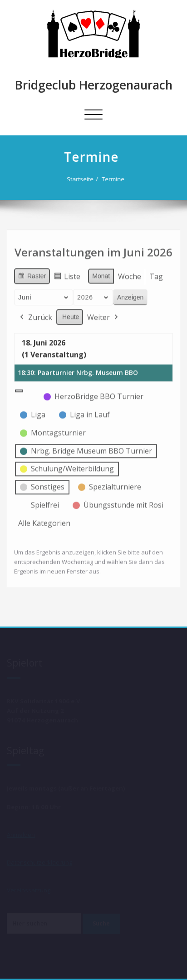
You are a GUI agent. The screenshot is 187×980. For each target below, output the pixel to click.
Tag (156, 274)
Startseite (80, 179)
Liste (67, 276)
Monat (101, 274)
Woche (130, 274)
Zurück (35, 316)
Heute (71, 315)
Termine (113, 179)
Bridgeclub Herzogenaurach (94, 85)
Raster (32, 275)
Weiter (103, 316)
